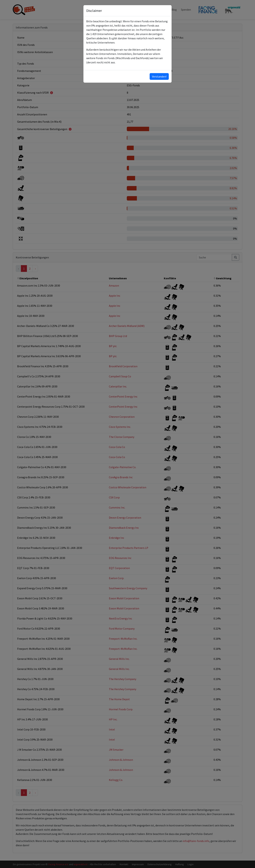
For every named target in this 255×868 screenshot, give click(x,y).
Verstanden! (159, 76)
